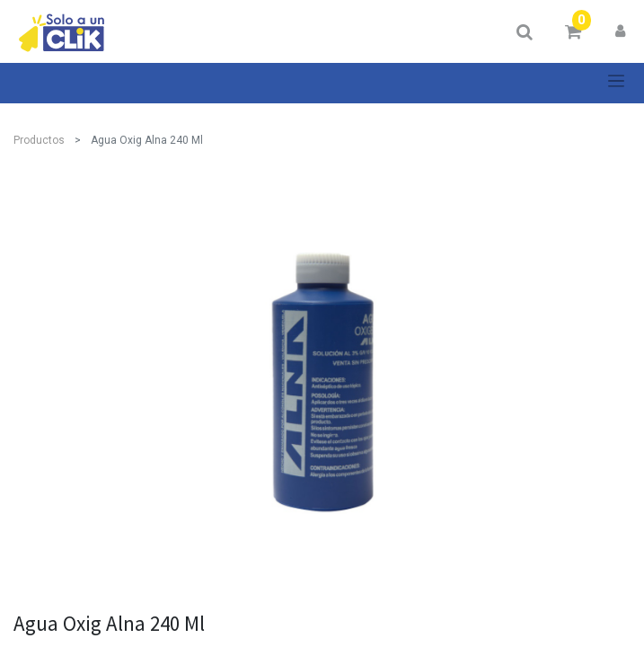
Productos (39, 140)
